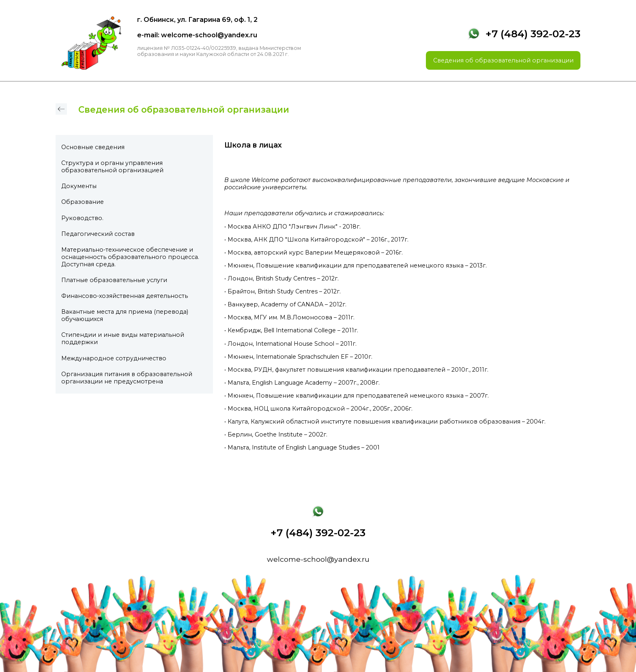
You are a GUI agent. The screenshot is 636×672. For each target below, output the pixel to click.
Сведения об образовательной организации (503, 60)
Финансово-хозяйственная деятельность (125, 296)
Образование (83, 202)
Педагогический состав (98, 234)
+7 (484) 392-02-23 (533, 34)
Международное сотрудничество (114, 358)
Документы (79, 186)
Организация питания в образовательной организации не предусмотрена (127, 378)
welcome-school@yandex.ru (318, 559)
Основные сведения (93, 147)
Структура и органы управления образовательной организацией (112, 167)
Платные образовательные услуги (114, 280)
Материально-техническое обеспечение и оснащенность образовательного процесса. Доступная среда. (130, 257)
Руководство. (82, 218)
